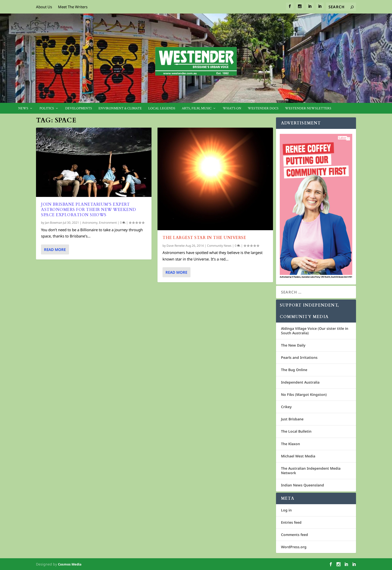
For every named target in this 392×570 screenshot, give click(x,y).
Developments (79, 108)
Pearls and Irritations (299, 357)
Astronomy (90, 223)
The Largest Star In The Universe (204, 238)
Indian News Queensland (302, 485)
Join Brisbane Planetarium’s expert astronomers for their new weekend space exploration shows (89, 210)
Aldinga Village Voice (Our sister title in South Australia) (315, 331)
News (23, 108)
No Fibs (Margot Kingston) (304, 394)
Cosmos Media (70, 564)
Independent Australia (300, 382)
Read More (55, 249)
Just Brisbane (292, 419)
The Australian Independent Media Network (311, 471)
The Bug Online (294, 370)
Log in (286, 510)
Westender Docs (263, 108)
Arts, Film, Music (197, 108)
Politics (47, 108)
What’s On (232, 108)
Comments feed (294, 535)
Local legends (162, 108)
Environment (108, 223)
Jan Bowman (54, 223)
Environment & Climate (120, 108)
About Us (44, 7)
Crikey (286, 407)
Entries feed (291, 522)
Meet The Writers (73, 7)
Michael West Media (298, 456)
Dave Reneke (176, 246)
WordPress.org (294, 547)
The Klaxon (290, 444)
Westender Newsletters (308, 108)
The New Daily (293, 345)
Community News (219, 246)
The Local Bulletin (296, 431)
